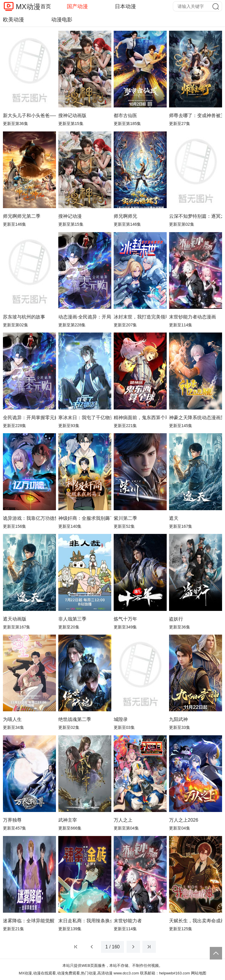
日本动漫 (125, 6)
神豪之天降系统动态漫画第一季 (196, 418)
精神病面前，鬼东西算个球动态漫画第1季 (140, 418)
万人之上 (123, 820)
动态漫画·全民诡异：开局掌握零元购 (85, 317)
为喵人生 (12, 719)
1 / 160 (113, 947)
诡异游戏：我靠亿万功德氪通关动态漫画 (29, 518)
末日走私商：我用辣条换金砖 (85, 921)
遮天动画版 (15, 619)
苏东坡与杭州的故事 (24, 317)
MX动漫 (28, 7)
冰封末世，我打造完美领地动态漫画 (140, 317)
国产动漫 (77, 6)
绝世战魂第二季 (75, 719)
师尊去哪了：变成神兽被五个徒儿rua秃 (196, 115)
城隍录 (121, 719)
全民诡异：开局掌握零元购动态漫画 (29, 418)
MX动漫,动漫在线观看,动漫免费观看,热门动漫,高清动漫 (66, 973)
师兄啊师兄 (125, 216)
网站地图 (199, 973)
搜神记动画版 (72, 115)
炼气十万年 (125, 619)
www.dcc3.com (126, 973)
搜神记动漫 (70, 216)
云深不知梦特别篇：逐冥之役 (196, 216)
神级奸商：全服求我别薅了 (85, 518)
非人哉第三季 (72, 619)
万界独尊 (12, 820)
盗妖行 (176, 619)
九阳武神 (178, 719)
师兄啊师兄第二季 (22, 216)
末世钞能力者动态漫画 (192, 317)
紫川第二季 (125, 518)
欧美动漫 (13, 20)
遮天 (174, 518)
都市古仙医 (125, 115)
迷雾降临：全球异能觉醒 (29, 921)
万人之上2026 (184, 820)
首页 (46, 6)
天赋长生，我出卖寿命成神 (196, 921)
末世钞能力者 (128, 921)
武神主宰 (68, 820)
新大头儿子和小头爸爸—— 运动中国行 (29, 115)
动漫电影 (62, 20)
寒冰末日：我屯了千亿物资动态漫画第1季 (85, 418)
